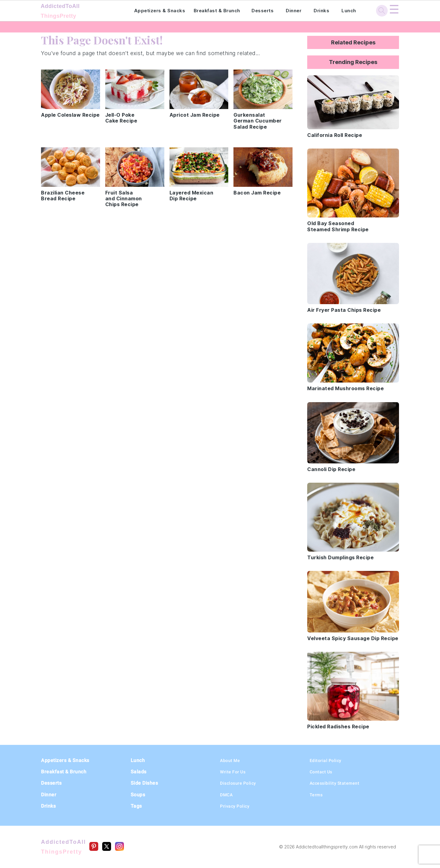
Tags (136, 806)
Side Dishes (144, 783)
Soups (138, 795)
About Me (230, 760)
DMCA (226, 795)
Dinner (294, 11)
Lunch (349, 11)
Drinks (321, 11)
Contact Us (321, 772)
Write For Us (233, 772)
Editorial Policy (326, 760)
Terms (316, 795)
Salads (139, 772)
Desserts (263, 11)
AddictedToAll (79, 12)
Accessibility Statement (335, 783)
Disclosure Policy (238, 783)
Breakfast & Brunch (217, 11)
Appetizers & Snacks (160, 11)
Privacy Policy (235, 806)
